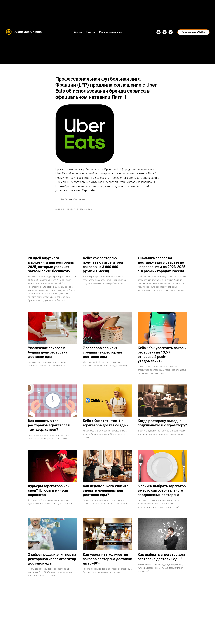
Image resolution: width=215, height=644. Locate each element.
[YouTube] (159, 32)
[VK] (165, 32)
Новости (91, 32)
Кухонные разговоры (111, 32)
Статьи (78, 32)
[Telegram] (171, 32)
